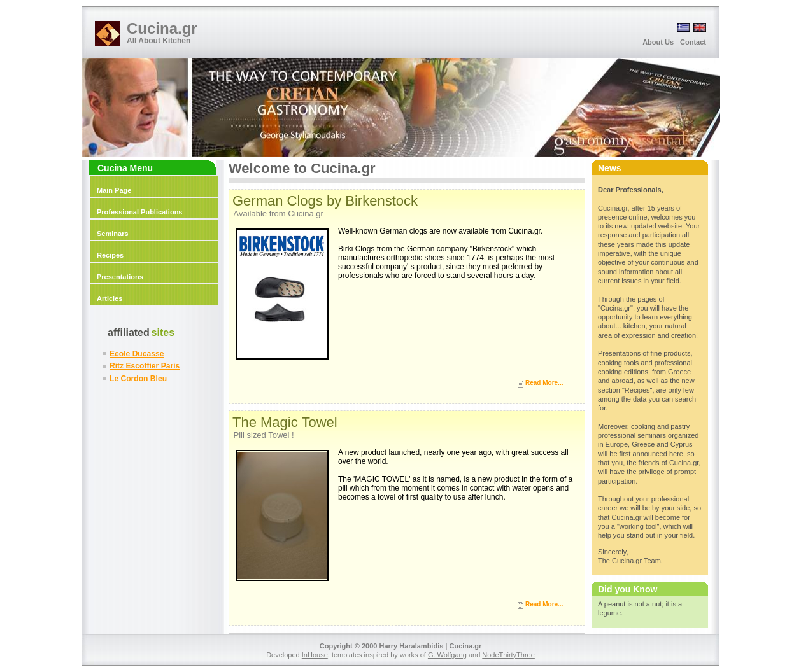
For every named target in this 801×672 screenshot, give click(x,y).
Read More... (544, 383)
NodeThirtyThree (508, 655)
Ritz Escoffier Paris (145, 366)
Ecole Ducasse (137, 354)
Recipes (110, 255)
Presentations (120, 277)
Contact (693, 42)
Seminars (113, 234)
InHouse (315, 655)
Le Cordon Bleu (138, 379)
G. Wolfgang (447, 655)
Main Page (114, 190)
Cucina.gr (162, 28)
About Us (658, 42)
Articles (110, 298)
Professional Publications (139, 212)
